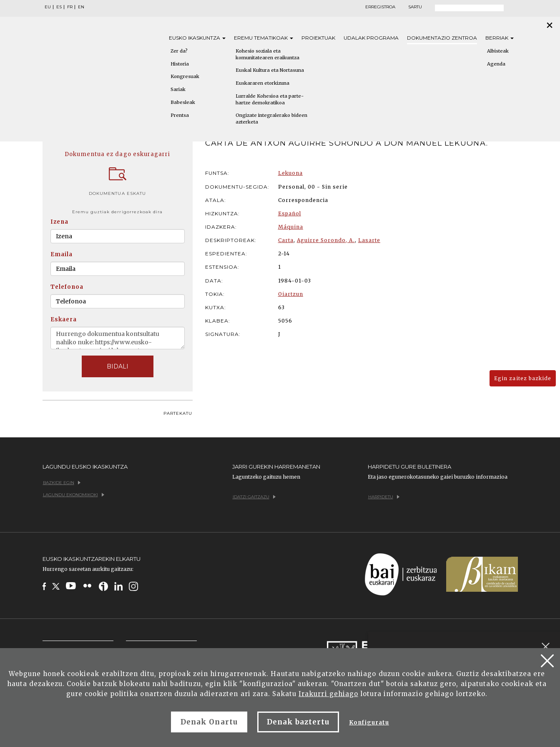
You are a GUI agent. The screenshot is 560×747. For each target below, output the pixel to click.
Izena (59, 222)
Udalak (371, 38)
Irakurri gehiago (328, 694)
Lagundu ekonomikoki (74, 495)
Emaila (62, 254)
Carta (286, 240)
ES (59, 7)
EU (48, 7)
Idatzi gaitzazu (254, 497)
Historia (180, 64)
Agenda (496, 64)
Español (290, 213)
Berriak (500, 38)
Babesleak (183, 102)
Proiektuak (318, 38)
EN (81, 7)
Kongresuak (185, 76)
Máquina (291, 227)
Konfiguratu (369, 723)
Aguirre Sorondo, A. (326, 240)
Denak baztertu (298, 722)
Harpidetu (384, 497)
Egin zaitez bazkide (523, 378)
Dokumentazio (442, 38)
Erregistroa (380, 7)
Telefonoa (67, 287)
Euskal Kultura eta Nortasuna (270, 70)
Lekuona (290, 173)
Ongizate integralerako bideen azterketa (271, 119)
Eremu (264, 38)
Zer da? (179, 51)
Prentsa (180, 115)
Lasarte (369, 240)
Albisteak (498, 51)
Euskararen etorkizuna (262, 83)
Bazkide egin (62, 483)
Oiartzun (291, 294)
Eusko (197, 38)
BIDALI (118, 366)
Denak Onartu (209, 722)
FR (70, 7)
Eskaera (64, 319)
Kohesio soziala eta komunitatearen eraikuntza (267, 54)
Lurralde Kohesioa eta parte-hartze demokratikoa (270, 99)
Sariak (178, 89)
